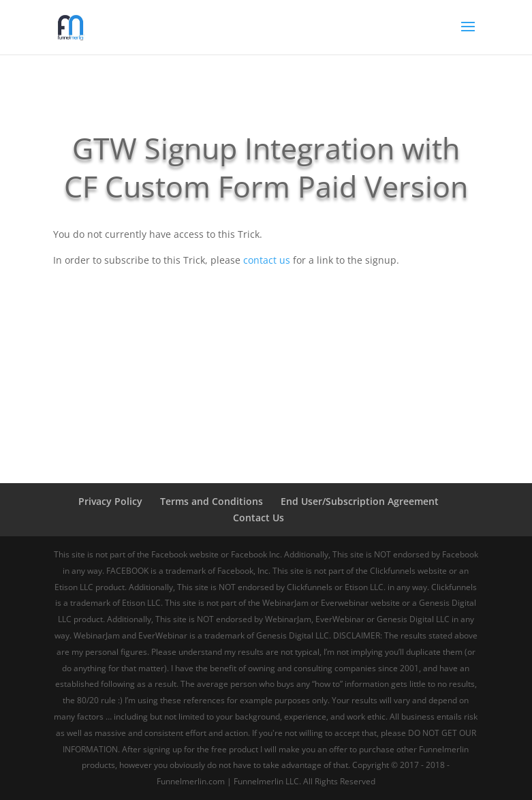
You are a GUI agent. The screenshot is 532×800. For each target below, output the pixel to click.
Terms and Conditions (212, 501)
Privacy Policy (110, 501)
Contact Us (259, 518)
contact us (267, 260)
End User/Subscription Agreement (360, 501)
